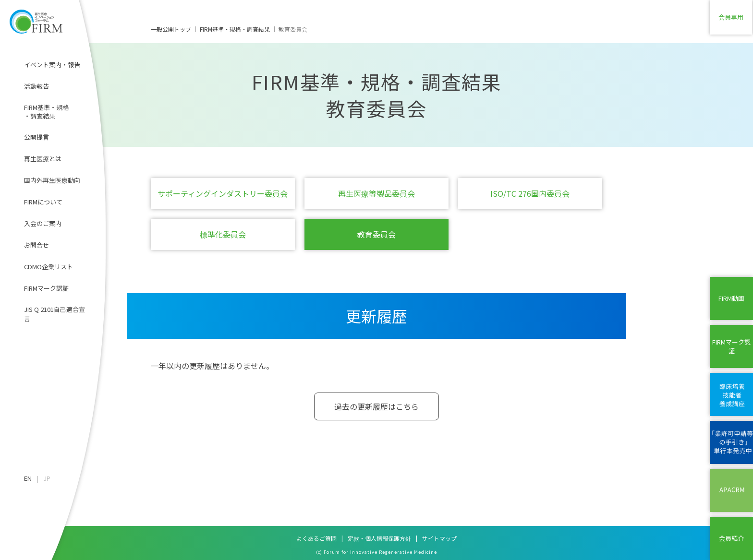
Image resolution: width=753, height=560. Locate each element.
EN (28, 478)
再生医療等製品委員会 (376, 193)
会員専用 (731, 21)
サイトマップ (439, 538)
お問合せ (36, 245)
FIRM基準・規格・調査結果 (46, 112)
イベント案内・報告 (52, 65)
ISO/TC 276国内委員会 (530, 193)
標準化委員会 (223, 234)
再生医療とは (43, 159)
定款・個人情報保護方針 (379, 538)
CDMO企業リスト (49, 267)
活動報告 (36, 86)
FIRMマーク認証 (46, 288)
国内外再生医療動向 (52, 180)
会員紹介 (731, 538)
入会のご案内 (43, 223)
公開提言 (36, 137)
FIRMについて (43, 202)
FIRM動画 (731, 298)
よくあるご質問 (316, 538)
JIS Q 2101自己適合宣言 (55, 314)
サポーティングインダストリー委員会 (223, 193)
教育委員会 (376, 234)
